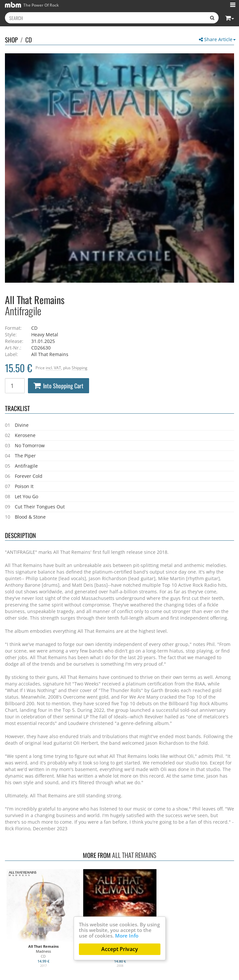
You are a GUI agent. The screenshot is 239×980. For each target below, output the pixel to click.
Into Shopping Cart (59, 386)
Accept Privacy (120, 949)
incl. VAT (53, 368)
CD (29, 39)
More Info (127, 936)
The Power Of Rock (32, 5)
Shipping (80, 368)
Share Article (217, 39)
